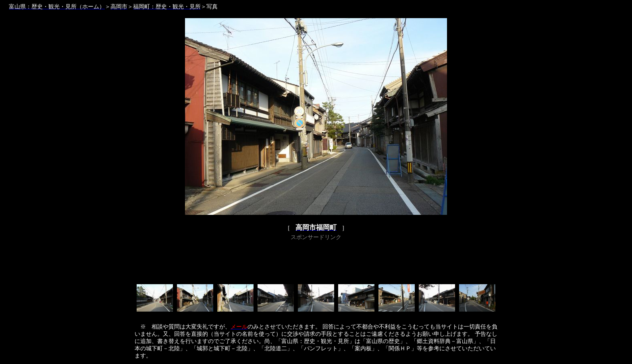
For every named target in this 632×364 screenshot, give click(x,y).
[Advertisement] (316, 261)
